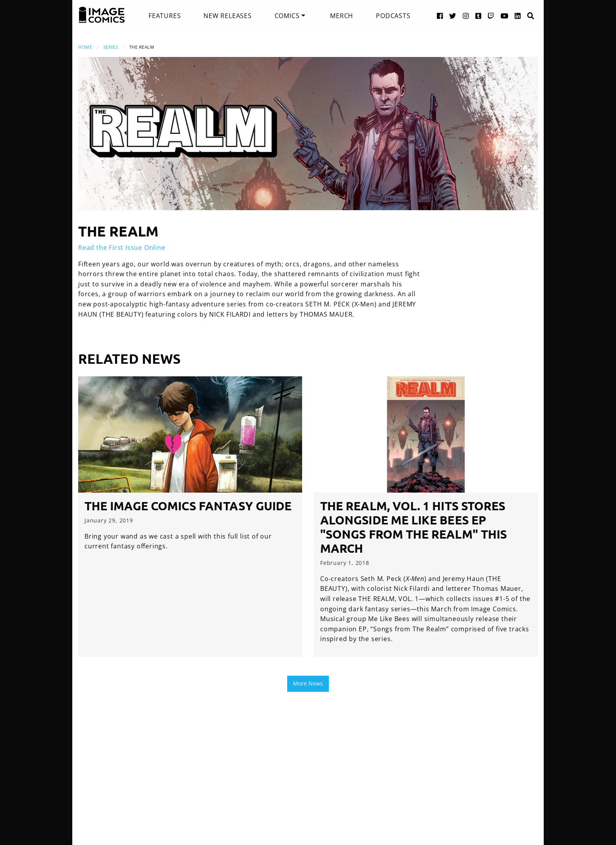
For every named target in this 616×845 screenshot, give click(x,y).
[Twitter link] (453, 16)
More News (308, 683)
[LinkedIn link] (518, 16)
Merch (342, 16)
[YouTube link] (505, 16)
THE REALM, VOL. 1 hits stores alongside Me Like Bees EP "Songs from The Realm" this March (413, 527)
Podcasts (393, 16)
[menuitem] (165, 16)
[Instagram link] (466, 16)
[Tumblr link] (478, 16)
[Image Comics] (102, 15)
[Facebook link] (440, 16)
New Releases (228, 16)
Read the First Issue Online (122, 247)
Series (111, 47)
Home (85, 47)
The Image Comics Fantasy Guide (188, 506)
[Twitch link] (491, 16)
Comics (287, 16)
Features (165, 16)
